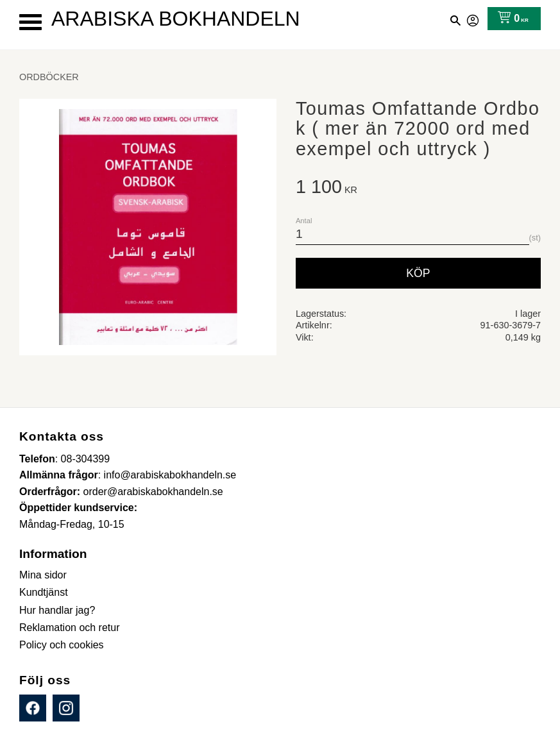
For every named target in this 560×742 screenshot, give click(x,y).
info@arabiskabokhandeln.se (170, 475)
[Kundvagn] (510, 19)
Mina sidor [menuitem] (43, 575)
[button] (30, 22)
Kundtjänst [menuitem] (44, 592)
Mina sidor (473, 19)
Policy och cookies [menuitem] (62, 645)
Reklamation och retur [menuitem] (70, 628)
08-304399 (86, 459)
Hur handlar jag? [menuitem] (57, 610)
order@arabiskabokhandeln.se (153, 492)
